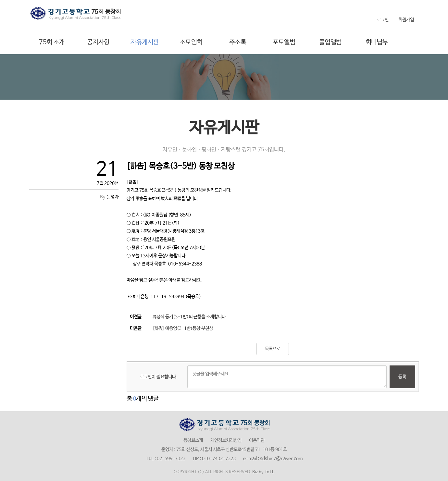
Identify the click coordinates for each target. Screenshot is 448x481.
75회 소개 (52, 42)
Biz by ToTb (263, 472)
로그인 (383, 20)
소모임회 (191, 42)
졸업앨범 (330, 42)
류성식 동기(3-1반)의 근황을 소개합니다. (190, 317)
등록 (402, 377)
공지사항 (98, 42)
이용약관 (257, 440)
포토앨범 (284, 42)
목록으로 (273, 349)
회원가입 (406, 20)
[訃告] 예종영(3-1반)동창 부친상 (183, 328)
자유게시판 (145, 42)
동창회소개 (193, 440)
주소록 (238, 42)
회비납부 (377, 42)
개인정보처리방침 (226, 440)
